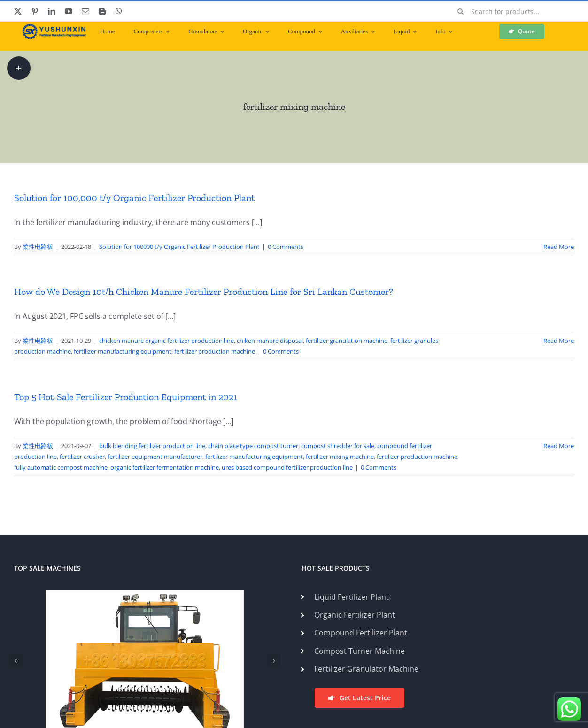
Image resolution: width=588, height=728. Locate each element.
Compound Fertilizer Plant (361, 633)
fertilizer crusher (82, 457)
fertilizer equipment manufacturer (155, 457)
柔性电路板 (38, 247)
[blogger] (102, 11)
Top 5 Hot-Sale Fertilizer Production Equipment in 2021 (126, 397)
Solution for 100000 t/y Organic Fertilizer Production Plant (179, 247)
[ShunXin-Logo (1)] (52, 28)
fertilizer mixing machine (340, 457)
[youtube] (69, 11)
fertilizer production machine (215, 351)
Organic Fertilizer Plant (355, 615)
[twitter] (18, 11)
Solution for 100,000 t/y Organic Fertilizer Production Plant (134, 198)
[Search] (461, 11)
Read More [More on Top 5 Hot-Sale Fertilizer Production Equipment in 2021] (559, 446)
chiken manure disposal (270, 341)
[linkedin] (52, 11)
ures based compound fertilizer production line (287, 467)
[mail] (85, 11)
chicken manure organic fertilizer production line (166, 341)
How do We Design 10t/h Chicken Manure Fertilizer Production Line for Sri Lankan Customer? (204, 292)
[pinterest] (35, 11)
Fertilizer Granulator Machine (366, 669)
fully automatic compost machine (61, 467)
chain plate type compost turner (253, 446)
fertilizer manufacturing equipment (123, 351)
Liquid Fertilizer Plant (352, 597)
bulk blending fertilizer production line (152, 446)
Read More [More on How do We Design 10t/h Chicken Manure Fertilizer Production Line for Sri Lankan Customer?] (559, 341)
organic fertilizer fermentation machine (165, 467)
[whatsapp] (119, 11)
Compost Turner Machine (360, 651)
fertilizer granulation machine (347, 341)
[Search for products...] (512, 11)
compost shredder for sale (338, 446)
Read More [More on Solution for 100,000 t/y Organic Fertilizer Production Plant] (559, 247)
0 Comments (286, 247)
